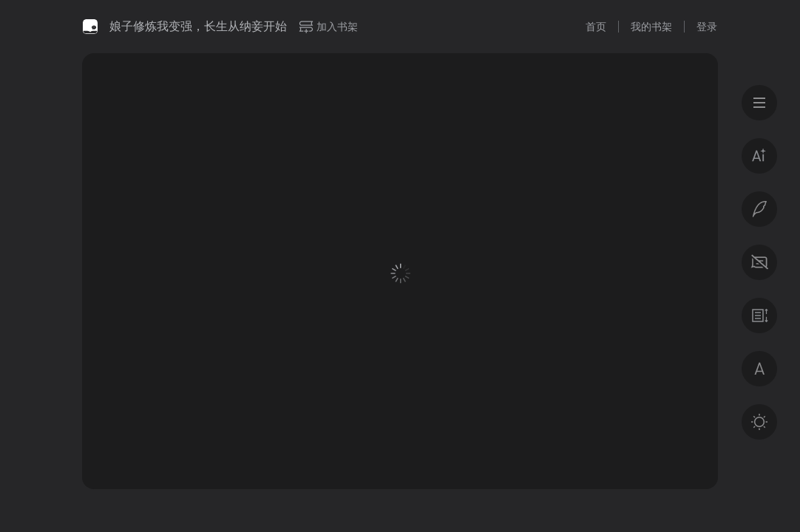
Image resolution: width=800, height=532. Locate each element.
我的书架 (651, 27)
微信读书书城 (90, 27)
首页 (596, 27)
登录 (707, 27)
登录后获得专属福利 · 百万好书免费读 (550, 389)
